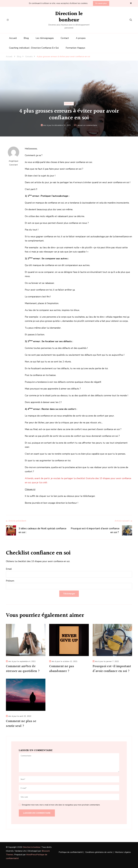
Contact (65, 38)
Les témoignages (45, 38)
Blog (26, 38)
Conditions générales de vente (99, 852)
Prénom (10, 581)
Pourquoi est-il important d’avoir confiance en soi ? (112, 669)
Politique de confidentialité (71, 852)
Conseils (69, 104)
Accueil (13, 38)
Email (9, 569)
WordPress (31, 855)
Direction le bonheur (69, 17)
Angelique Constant (13, 156)
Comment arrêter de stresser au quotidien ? (23, 669)
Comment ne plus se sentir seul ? (21, 724)
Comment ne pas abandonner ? (62, 669)
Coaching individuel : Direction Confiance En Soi (34, 48)
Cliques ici (30, 489)
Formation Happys (75, 48)
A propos (81, 38)
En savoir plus (101, 3)
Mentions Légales (123, 852)
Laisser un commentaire (87, 125)
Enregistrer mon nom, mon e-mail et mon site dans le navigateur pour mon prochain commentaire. (61, 805)
